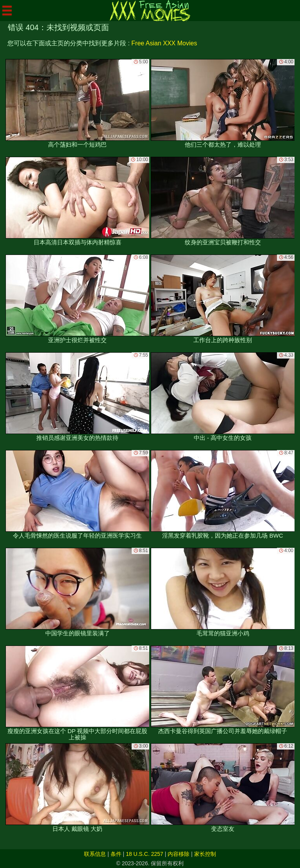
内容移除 (179, 854)
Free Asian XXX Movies (164, 43)
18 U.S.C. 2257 (145, 854)
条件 (116, 854)
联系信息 (95, 854)
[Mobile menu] (7, 11)
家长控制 (205, 854)
